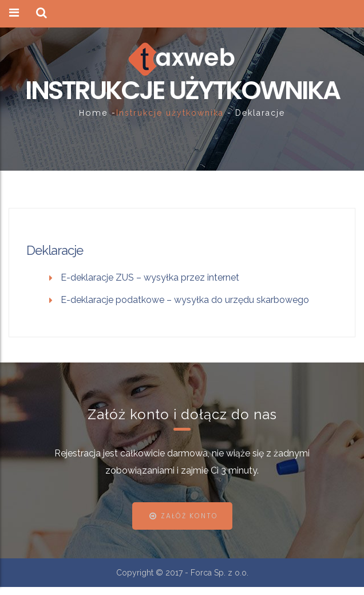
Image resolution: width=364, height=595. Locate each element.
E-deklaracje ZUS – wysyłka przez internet (150, 277)
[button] (41, 13)
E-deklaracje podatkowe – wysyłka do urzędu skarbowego (185, 300)
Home (94, 113)
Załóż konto (189, 516)
